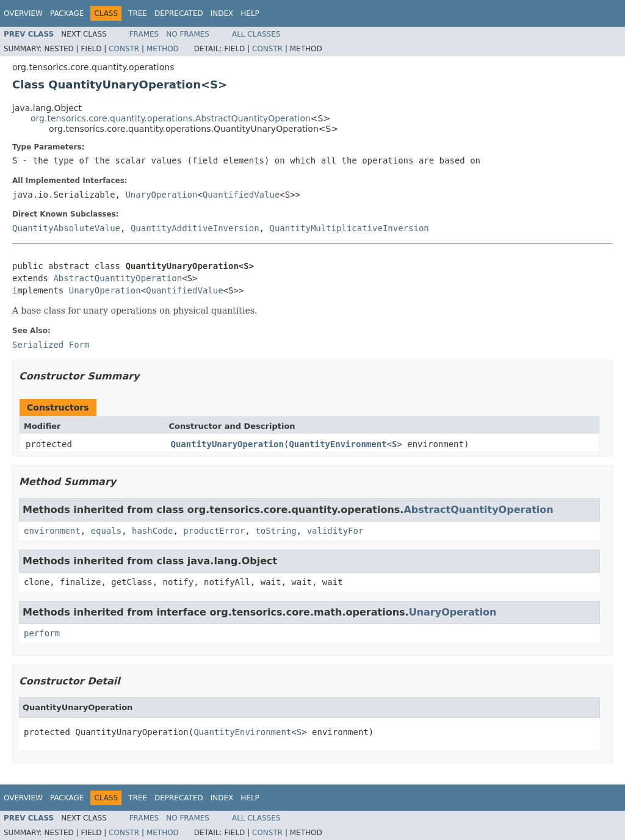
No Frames (188, 34)
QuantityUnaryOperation (227, 444)
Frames (144, 34)
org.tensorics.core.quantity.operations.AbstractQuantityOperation (171, 118)
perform (42, 633)
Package (67, 13)
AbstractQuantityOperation (117, 278)
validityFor (335, 531)
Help (250, 13)
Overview (23, 13)
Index (222, 13)
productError (214, 531)
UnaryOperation (161, 195)
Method (163, 49)
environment (52, 531)
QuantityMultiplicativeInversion (349, 228)
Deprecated (179, 13)
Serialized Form (51, 345)
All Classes (256, 34)
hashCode (152, 531)
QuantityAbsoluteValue (66, 228)
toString (276, 531)
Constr (124, 49)
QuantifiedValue (241, 195)
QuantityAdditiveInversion (195, 228)
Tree (138, 13)
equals (107, 531)
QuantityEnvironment (338, 444)
